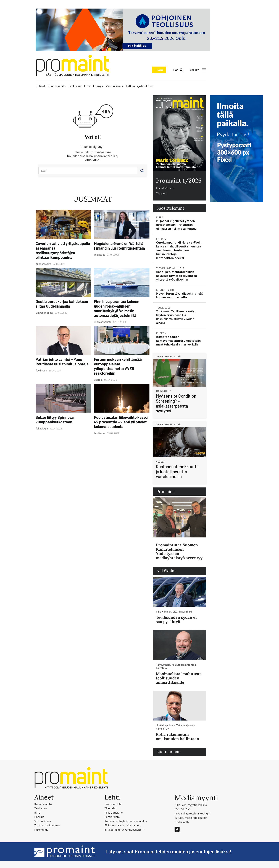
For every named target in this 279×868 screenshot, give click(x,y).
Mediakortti (182, 822)
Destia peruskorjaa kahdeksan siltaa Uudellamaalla (62, 304)
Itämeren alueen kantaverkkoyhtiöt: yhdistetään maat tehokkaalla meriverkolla (178, 340)
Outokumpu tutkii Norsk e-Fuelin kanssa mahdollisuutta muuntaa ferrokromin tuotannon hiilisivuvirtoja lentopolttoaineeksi (179, 250)
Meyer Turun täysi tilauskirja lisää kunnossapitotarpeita (180, 295)
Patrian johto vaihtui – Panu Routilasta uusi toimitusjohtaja (62, 362)
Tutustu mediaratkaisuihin (191, 818)
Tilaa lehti (162, 193)
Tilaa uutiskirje (114, 812)
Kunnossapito (57, 86)
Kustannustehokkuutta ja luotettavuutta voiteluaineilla (177, 471)
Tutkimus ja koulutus (139, 86)
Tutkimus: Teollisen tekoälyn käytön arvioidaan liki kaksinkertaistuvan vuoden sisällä (176, 317)
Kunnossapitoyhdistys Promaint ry (126, 821)
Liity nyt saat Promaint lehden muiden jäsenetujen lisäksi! (168, 851)
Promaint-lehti (114, 804)
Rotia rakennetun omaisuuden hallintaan (177, 737)
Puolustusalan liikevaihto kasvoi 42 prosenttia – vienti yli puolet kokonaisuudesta (121, 422)
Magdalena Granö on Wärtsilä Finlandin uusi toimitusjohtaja (119, 246)
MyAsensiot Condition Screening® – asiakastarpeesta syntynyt (176, 403)
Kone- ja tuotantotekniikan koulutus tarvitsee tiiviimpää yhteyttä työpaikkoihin (177, 275)
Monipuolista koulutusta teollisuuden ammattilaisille (179, 678)
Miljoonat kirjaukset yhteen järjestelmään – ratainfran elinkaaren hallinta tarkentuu (176, 225)
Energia (98, 86)
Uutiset (40, 86)
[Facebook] (177, 829)
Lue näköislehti (166, 188)
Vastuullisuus (114, 86)
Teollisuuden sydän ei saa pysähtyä (176, 619)
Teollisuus (75, 86)
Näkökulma (41, 829)
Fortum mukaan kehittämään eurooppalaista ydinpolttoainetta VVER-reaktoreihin (119, 366)
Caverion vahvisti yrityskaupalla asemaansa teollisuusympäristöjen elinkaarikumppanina (63, 250)
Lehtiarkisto (112, 817)
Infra (87, 86)
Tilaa (159, 70)
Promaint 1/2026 (179, 180)
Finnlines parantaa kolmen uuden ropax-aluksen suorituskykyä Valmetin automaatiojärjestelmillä (117, 308)
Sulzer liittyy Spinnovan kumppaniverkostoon (56, 420)
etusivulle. (93, 160)
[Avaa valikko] (198, 70)
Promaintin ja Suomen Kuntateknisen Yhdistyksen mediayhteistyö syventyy (179, 551)
